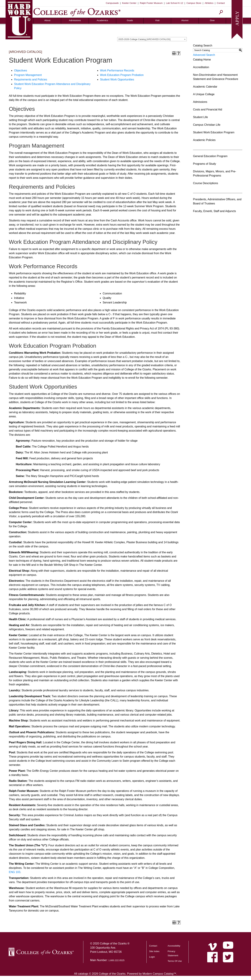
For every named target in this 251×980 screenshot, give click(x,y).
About (47, 20)
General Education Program (210, 156)
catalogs (83, 974)
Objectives (21, 70)
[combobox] (152, 39)
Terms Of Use (175, 961)
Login (152, 957)
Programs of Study (205, 164)
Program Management (28, 75)
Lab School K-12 (175, 3)
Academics (102, 20)
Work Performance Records (117, 70)
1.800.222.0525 (116, 960)
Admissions (75, 20)
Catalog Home (202, 60)
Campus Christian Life (207, 125)
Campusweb (112, 3)
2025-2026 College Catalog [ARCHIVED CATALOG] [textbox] (144, 39)
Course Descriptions (205, 183)
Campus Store (194, 3)
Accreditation (201, 67)
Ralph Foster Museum (151, 3)
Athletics (209, 3)
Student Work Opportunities (117, 79)
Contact (221, 3)
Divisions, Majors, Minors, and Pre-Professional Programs (215, 173)
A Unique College (204, 94)
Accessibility (174, 946)
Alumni (185, 20)
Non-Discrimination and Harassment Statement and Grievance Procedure (216, 77)
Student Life (200, 117)
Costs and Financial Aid (207, 109)
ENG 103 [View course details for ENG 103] (15, 872)
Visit (157, 20)
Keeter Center (129, 3)
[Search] (221, 12)
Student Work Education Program (214, 132)
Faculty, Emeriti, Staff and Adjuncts (214, 211)
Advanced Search (204, 55)
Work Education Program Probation (122, 75)
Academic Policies (204, 140)
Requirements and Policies (31, 79)
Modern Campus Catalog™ (159, 974)
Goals (130, 20)
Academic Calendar (205, 87)
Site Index (154, 951)
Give (212, 20)
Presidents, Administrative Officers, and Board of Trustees (217, 201)
